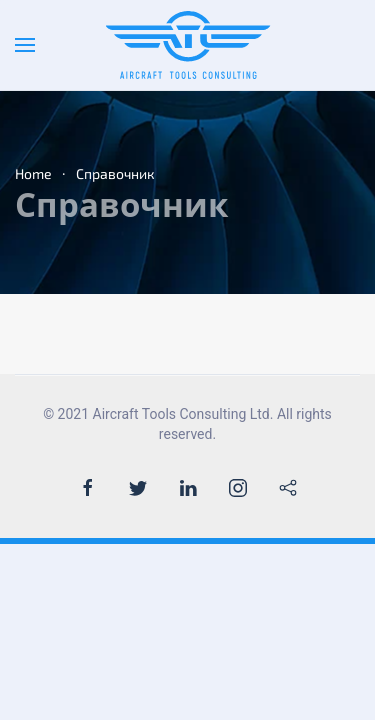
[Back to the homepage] (187, 45)
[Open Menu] (25, 45)
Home (33, 173)
